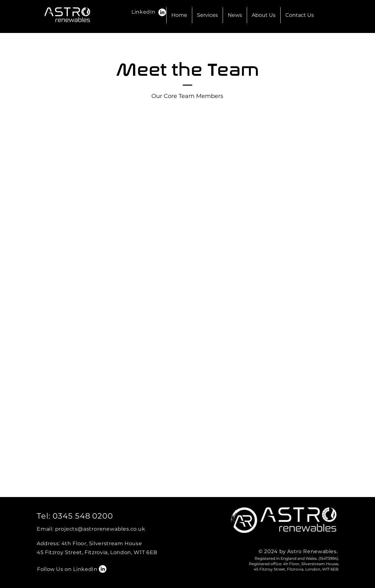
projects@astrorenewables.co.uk (100, 529)
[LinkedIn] (162, 12)
